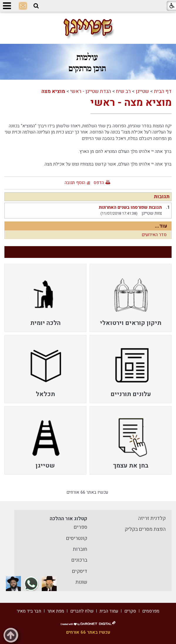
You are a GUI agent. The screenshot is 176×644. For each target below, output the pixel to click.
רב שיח (123, 91)
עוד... (161, 226)
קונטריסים (77, 538)
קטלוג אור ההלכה (68, 519)
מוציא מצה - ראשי (131, 103)
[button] (36, 6)
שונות (81, 582)
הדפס (99, 183)
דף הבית (163, 91)
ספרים (81, 527)
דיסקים (80, 571)
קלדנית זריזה (152, 518)
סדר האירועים (154, 235)
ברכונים (79, 560)
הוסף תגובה (75, 183)
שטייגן (142, 91)
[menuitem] (131, 298)
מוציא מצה (53, 91)
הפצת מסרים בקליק (145, 529)
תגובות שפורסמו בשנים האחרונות (130, 207)
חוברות (80, 549)
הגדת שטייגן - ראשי (91, 91)
